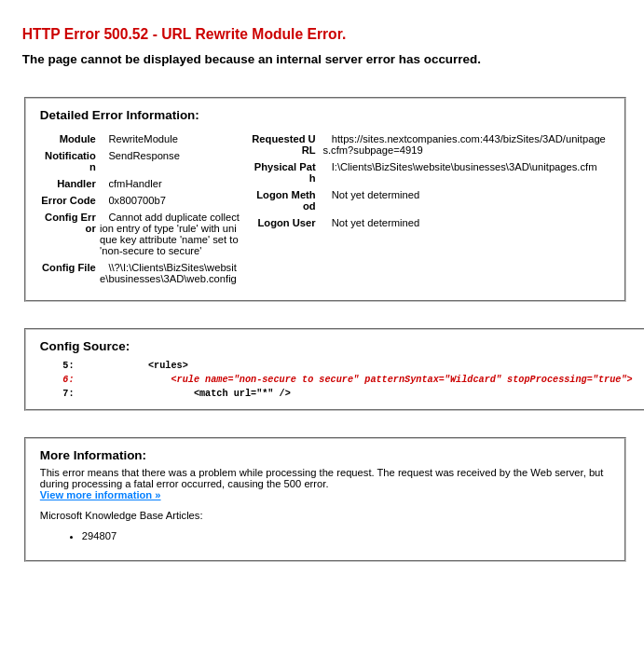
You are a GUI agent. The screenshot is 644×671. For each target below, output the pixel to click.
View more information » (101, 503)
